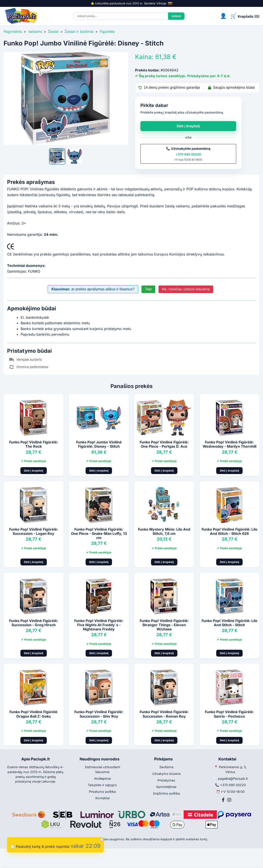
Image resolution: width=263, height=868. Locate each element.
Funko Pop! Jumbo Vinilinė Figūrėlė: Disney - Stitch (99, 444)
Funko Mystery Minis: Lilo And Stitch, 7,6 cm (164, 531)
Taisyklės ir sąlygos (102, 785)
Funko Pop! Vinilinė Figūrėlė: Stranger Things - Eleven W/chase (164, 625)
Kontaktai (102, 798)
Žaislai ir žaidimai (79, 31)
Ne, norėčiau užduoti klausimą (186, 289)
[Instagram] (229, 800)
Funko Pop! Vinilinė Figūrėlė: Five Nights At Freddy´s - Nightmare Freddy (99, 625)
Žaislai (53, 31)
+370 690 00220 (188, 154)
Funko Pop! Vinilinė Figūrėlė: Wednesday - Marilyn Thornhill (230, 444)
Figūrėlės (107, 31)
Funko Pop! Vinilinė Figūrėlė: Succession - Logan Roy (34, 531)
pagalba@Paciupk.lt (233, 778)
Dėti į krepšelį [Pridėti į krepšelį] (34, 471)
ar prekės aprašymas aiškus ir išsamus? (93, 289)
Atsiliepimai (102, 778)
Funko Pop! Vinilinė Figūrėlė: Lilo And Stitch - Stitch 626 (230, 531)
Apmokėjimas (166, 787)
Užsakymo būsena (166, 774)
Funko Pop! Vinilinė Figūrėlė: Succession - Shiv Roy (99, 714)
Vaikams (35, 31)
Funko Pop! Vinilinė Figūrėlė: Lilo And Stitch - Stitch (230, 623)
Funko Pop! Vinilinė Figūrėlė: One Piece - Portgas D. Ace (164, 444)
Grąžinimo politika (166, 793)
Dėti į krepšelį (188, 126)
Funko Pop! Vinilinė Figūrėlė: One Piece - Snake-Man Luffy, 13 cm (99, 533)
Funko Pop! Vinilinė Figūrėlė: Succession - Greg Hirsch (34, 623)
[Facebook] (223, 800)
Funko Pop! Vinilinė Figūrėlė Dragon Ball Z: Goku (33, 714)
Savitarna (166, 767)
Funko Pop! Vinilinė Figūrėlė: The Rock (34, 444)
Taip (148, 289)
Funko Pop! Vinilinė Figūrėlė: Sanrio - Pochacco (229, 714)
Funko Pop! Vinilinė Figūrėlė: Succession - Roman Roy (164, 714)
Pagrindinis (13, 31)
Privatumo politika (102, 792)
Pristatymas (166, 780)
